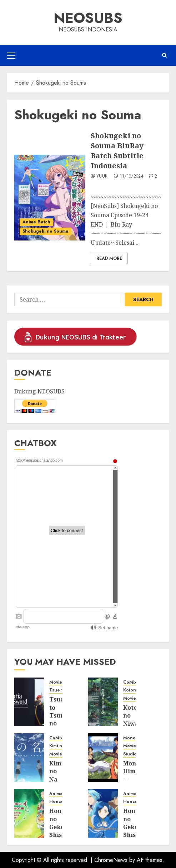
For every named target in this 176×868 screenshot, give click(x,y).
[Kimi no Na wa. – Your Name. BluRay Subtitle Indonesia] (29, 758)
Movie (56, 682)
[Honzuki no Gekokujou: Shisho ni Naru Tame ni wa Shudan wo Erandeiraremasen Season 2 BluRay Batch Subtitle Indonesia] (103, 813)
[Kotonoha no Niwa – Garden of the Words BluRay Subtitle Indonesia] (103, 702)
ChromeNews (111, 860)
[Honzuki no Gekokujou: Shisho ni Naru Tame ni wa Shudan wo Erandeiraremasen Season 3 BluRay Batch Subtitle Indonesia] (29, 813)
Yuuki (103, 177)
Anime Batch (36, 222)
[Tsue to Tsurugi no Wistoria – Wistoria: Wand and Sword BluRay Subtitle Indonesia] (29, 702)
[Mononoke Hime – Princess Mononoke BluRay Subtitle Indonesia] (103, 758)
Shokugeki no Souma (46, 231)
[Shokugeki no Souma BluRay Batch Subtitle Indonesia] (50, 198)
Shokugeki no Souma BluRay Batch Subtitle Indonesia (117, 151)
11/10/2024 (132, 177)
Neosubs (88, 18)
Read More (109, 258)
